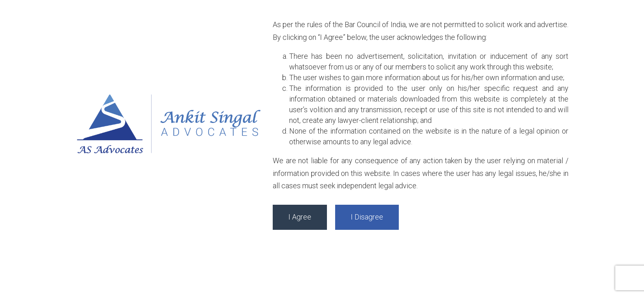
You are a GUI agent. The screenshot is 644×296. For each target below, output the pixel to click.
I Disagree (367, 217)
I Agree (300, 217)
